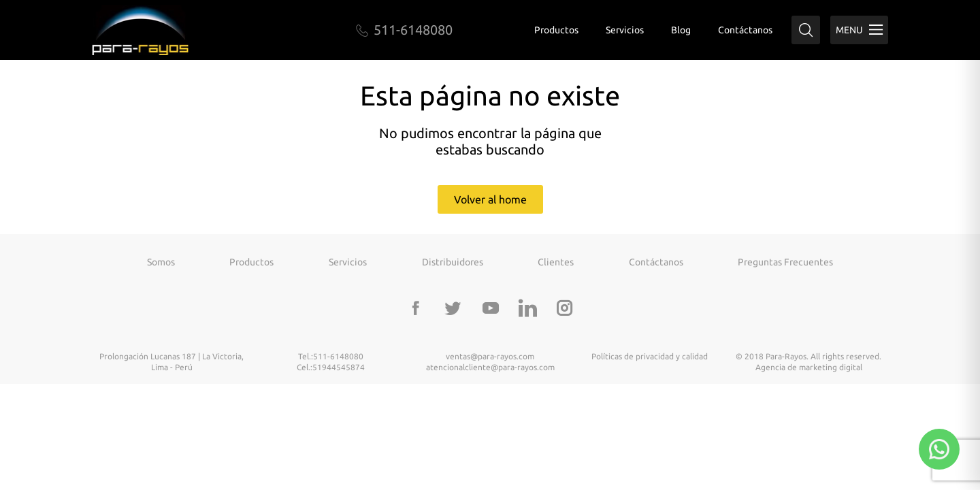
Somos (161, 262)
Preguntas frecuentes (785, 262)
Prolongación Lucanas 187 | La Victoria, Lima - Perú (171, 362)
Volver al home (490, 199)
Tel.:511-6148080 (331, 356)
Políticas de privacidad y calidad (650, 356)
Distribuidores (453, 262)
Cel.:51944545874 (331, 367)
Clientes (556, 262)
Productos (556, 30)
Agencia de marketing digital (809, 367)
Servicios (625, 30)
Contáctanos (745, 30)
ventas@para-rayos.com (490, 356)
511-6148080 (404, 30)
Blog (681, 30)
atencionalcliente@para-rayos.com (490, 367)
